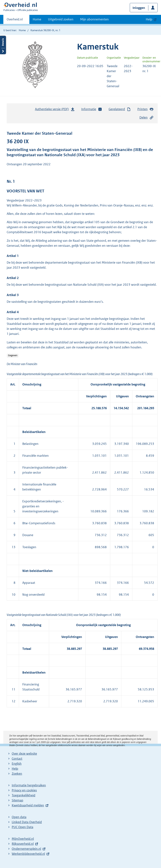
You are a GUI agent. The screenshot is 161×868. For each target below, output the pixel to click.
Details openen (3, 45)
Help (15, 769)
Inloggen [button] (139, 8)
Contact (17, 759)
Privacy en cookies (24, 790)
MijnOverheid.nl (23, 839)
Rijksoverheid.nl (23, 844)
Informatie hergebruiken (29, 785)
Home (37, 19)
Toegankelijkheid (24, 795)
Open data (19, 817)
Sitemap (17, 800)
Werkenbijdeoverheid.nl (28, 854)
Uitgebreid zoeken (61, 19)
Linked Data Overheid (27, 822)
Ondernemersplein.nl (26, 849)
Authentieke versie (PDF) (55, 110)
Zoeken (17, 774)
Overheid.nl (15, 20)
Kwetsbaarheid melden (28, 805)
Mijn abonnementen (94, 19)
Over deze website (24, 754)
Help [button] (149, 19)
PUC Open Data (22, 827)
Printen (145, 109)
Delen (146, 118)
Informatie (92, 109)
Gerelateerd (120, 109)
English (17, 764)
